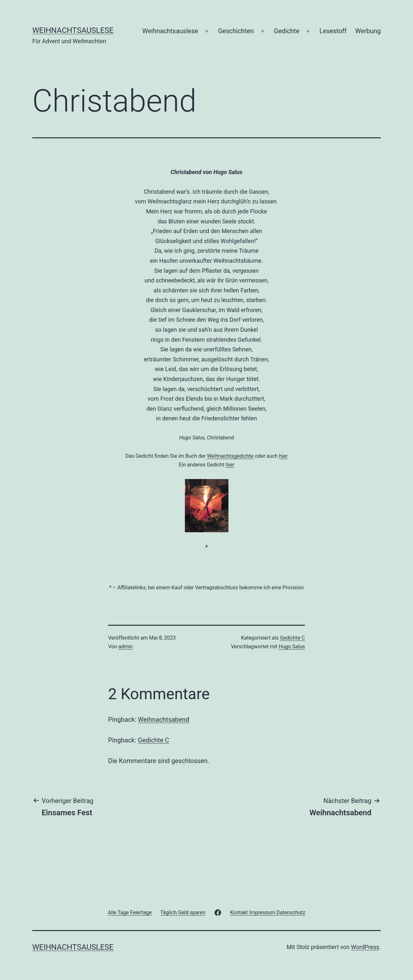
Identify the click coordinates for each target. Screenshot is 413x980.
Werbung (368, 31)
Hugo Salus (292, 647)
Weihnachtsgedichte (230, 456)
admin (126, 647)
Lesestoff (333, 31)
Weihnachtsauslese (73, 30)
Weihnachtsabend (163, 720)
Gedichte (287, 31)
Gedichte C (292, 638)
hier (283, 456)
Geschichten (236, 31)
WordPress (365, 947)
